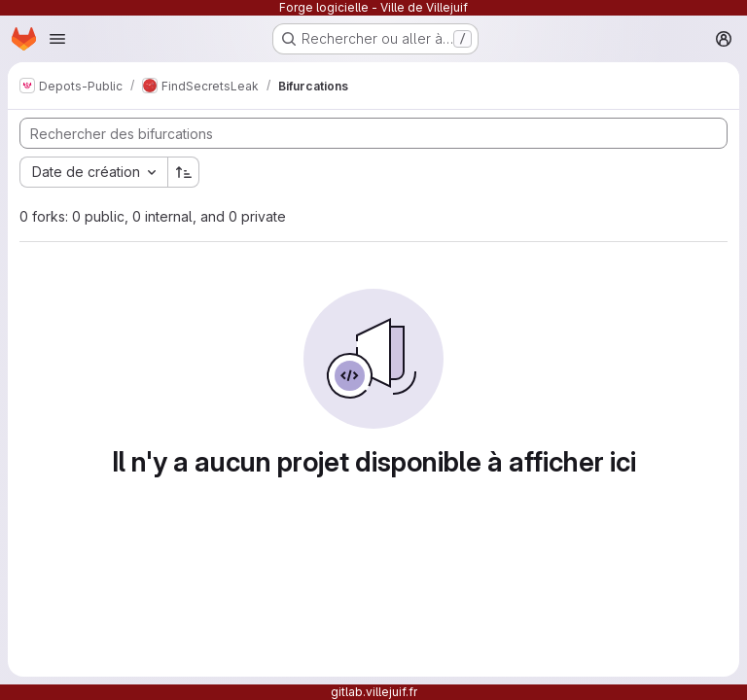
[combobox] (93, 172)
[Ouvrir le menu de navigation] (57, 39)
